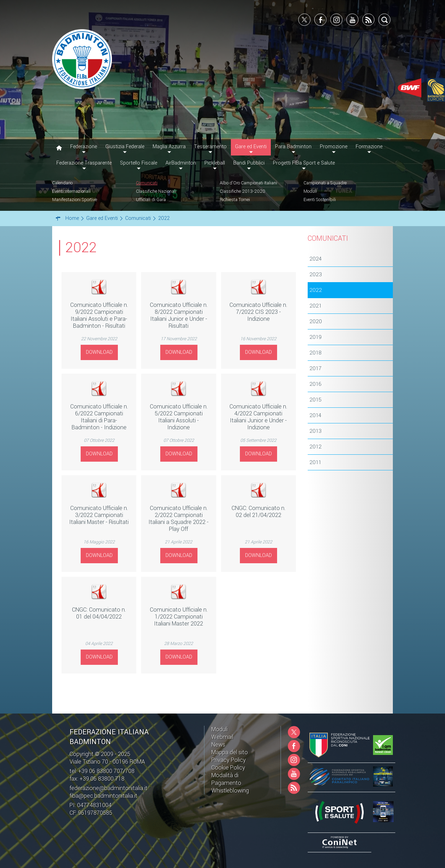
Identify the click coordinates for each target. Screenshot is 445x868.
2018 (315, 353)
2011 (315, 462)
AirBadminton (181, 163)
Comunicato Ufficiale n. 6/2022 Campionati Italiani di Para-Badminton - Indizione (99, 417)
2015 (315, 400)
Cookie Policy (228, 768)
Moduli (310, 191)
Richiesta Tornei (235, 200)
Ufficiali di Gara (151, 200)
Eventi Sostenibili (320, 200)
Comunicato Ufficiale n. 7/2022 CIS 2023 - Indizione (258, 312)
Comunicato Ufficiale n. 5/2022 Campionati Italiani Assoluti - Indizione (179, 417)
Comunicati (147, 183)
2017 (315, 368)
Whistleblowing (230, 791)
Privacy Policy (229, 760)
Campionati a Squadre (325, 183)
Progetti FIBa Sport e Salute (304, 163)
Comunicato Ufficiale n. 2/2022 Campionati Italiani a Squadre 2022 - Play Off (179, 519)
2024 (315, 259)
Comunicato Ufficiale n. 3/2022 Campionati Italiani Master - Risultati (99, 515)
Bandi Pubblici (249, 163)
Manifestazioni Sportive (75, 200)
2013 (315, 431)
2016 (315, 384)
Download (99, 352)
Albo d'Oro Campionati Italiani (248, 183)
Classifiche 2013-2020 (242, 191)
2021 (315, 306)
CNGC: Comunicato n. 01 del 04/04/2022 (99, 613)
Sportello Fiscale (139, 163)
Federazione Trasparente (84, 163)
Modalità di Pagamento (226, 779)
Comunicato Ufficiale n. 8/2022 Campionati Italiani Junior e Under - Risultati (179, 315)
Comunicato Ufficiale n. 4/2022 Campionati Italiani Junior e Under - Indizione (258, 417)
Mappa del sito (230, 752)
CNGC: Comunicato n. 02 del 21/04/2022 (258, 512)
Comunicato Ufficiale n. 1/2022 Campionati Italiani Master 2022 (179, 617)
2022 (316, 290)
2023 (316, 274)
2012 (315, 447)
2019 (315, 337)
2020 (316, 321)
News (218, 745)
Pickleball (215, 163)
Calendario (62, 183)
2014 (315, 415)
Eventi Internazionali (71, 191)
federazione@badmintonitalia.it (108, 788)
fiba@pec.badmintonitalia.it (103, 796)
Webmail (222, 737)
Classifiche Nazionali (156, 191)
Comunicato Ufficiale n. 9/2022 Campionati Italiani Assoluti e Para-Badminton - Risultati (99, 315)
